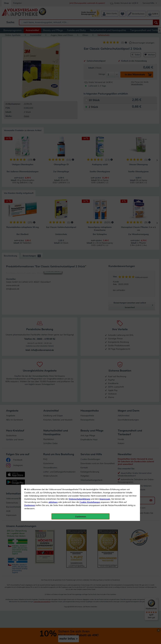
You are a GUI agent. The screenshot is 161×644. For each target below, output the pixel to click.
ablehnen (53, 68)
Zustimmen (30, 71)
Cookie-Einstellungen (90, 68)
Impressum (105, 65)
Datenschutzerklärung (80, 65)
